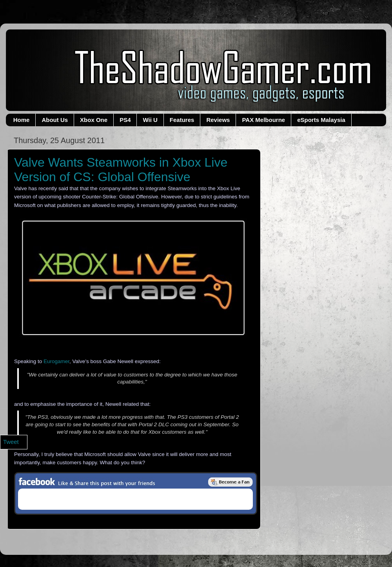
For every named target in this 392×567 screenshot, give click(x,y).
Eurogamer (56, 361)
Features (182, 120)
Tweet (11, 442)
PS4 (125, 120)
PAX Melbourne (263, 120)
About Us (55, 120)
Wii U (150, 120)
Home (22, 120)
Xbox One (94, 120)
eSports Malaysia (321, 120)
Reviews (218, 120)
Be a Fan (230, 482)
